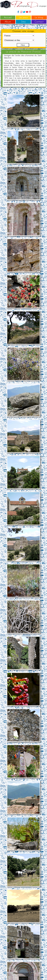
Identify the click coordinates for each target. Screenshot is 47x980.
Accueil (8, 17)
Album (8, 22)
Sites (23, 22)
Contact (39, 22)
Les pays (23, 17)
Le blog (39, 17)
